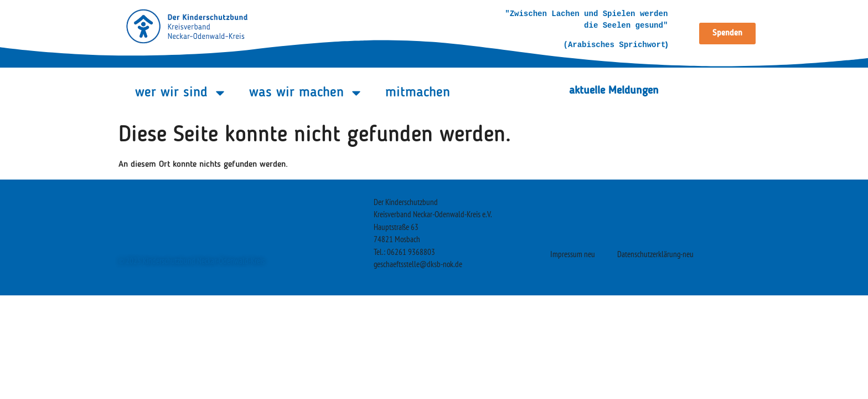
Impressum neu (573, 254)
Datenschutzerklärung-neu (655, 254)
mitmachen (418, 93)
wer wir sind (181, 93)
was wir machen (306, 93)
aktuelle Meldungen (614, 91)
